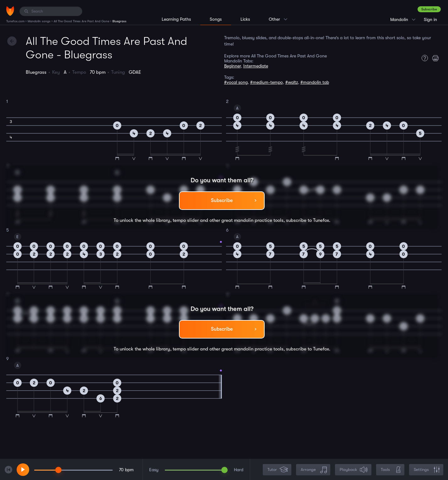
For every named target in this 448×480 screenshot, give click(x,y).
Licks (245, 19)
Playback (354, 470)
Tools (391, 470)
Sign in (430, 19)
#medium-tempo (267, 82)
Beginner (232, 66)
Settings (427, 470)
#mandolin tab (315, 82)
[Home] (10, 11)
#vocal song (236, 82)
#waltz (292, 82)
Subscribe (429, 9)
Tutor (278, 470)
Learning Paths (176, 19)
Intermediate (256, 66)
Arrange (314, 470)
